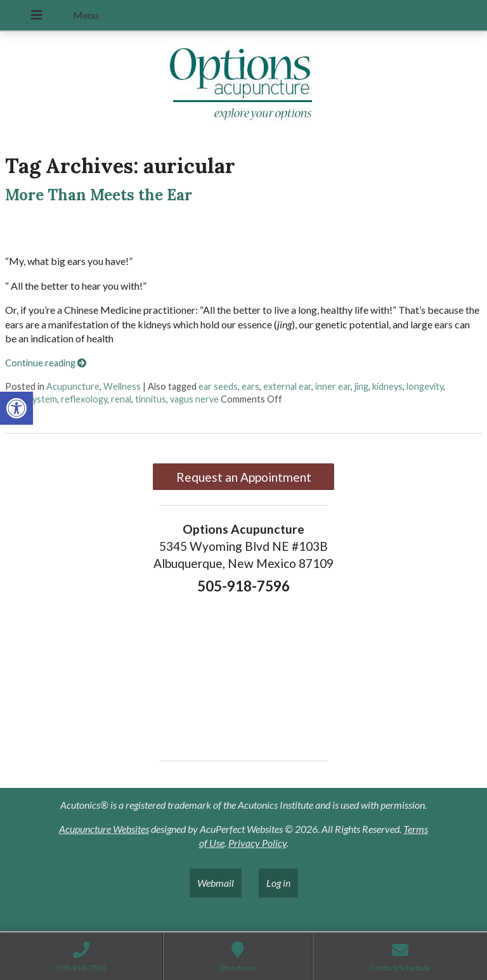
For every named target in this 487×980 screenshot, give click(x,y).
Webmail (216, 883)
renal (121, 399)
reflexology (84, 399)
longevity (425, 386)
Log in (278, 883)
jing (361, 386)
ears (250, 386)
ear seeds (218, 386)
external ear (287, 386)
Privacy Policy (257, 843)
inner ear (333, 386)
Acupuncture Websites (104, 829)
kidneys (387, 386)
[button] (16, 408)
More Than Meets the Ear (99, 195)
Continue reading (46, 363)
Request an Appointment (244, 477)
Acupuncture (73, 386)
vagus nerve (194, 399)
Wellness (122, 386)
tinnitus (151, 399)
